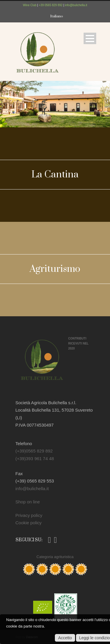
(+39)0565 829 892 (34, 451)
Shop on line (28, 502)
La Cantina (55, 175)
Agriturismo (55, 269)
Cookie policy (29, 523)
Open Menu (90, 38)
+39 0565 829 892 (51, 5)
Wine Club (30, 5)
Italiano (57, 16)
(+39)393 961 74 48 (35, 459)
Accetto (65, 638)
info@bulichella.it (76, 5)
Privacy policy (29, 515)
